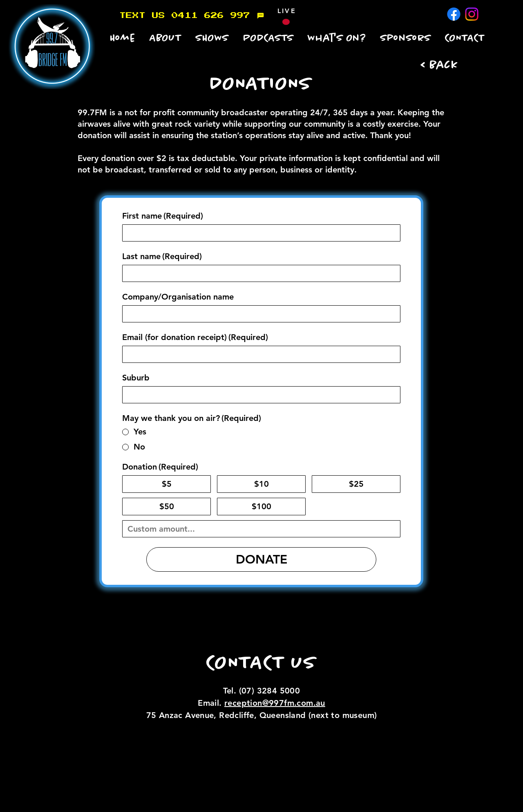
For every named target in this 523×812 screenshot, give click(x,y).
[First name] (259, 233)
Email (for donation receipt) (195, 337)
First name (163, 216)
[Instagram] (472, 14)
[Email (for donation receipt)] (259, 354)
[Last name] (259, 273)
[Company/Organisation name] (259, 314)
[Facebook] (454, 14)
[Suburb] (259, 395)
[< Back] (441, 65)
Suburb (136, 378)
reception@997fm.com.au (275, 703)
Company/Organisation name (178, 297)
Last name (162, 256)
